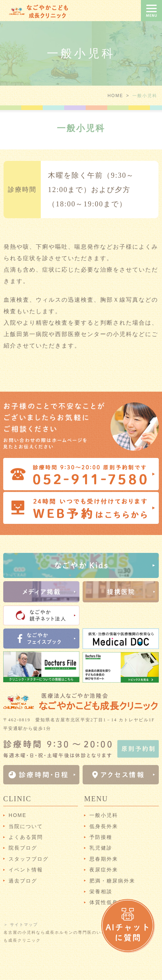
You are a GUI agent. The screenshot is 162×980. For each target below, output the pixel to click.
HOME (116, 96)
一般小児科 (104, 815)
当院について (26, 826)
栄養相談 (101, 891)
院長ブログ (23, 848)
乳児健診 (101, 848)
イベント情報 (26, 870)
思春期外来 (104, 859)
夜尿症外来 (104, 870)
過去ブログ (23, 881)
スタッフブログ (29, 859)
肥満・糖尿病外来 (112, 881)
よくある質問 (26, 837)
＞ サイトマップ (21, 924)
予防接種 (101, 837)
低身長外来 (104, 826)
